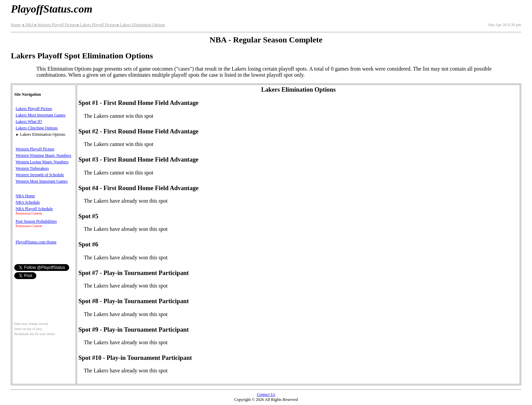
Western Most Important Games (42, 181)
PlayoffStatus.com (52, 9)
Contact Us (266, 394)
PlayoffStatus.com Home (36, 242)
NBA (28, 25)
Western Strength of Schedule (40, 175)
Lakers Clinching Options (37, 128)
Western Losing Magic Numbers (42, 162)
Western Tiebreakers (32, 168)
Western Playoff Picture (55, 25)
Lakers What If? (29, 122)
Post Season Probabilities (36, 221)
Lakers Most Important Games (41, 115)
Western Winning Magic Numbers (43, 155)
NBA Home (25, 196)
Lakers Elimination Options (141, 25)
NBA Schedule (28, 202)
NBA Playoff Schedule (34, 209)
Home (16, 25)
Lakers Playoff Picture (96, 25)
